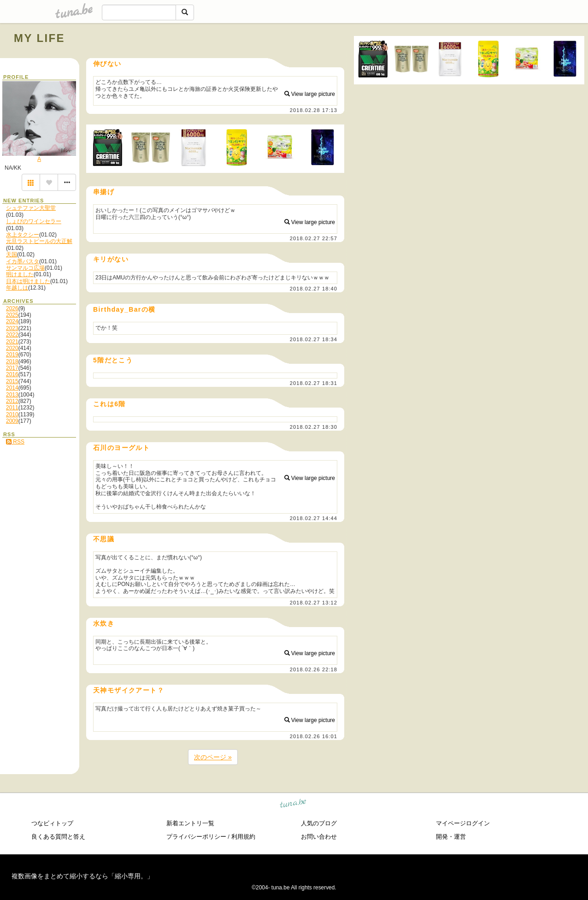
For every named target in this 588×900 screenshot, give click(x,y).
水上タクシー (23, 235)
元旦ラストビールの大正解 (39, 241)
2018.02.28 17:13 (314, 110)
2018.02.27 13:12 (314, 603)
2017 (12, 368)
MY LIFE (39, 38)
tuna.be (293, 805)
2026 (12, 308)
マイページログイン (463, 823)
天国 (12, 255)
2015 (12, 381)
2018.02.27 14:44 (314, 518)
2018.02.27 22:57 (314, 238)
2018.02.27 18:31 (314, 383)
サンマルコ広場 (25, 268)
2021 (12, 342)
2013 (12, 395)
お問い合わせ (319, 837)
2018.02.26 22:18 (314, 669)
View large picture (310, 94)
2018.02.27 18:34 (314, 339)
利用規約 (243, 837)
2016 (12, 374)
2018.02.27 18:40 (314, 289)
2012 (12, 401)
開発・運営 (451, 837)
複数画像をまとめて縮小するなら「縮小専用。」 (82, 876)
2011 (12, 408)
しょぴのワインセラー (34, 221)
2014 (12, 388)
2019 (12, 355)
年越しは (17, 288)
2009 (12, 421)
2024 (12, 321)
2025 (12, 315)
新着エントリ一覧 (190, 823)
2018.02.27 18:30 (314, 427)
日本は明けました (28, 281)
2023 (12, 328)
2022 (12, 335)
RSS (15, 442)
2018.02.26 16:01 (314, 736)
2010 (12, 414)
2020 (12, 348)
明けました (20, 274)
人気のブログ (319, 823)
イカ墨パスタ (23, 261)
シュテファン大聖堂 (31, 208)
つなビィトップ (52, 823)
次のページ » (213, 757)
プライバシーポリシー (196, 837)
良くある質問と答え (58, 837)
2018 (12, 361)
